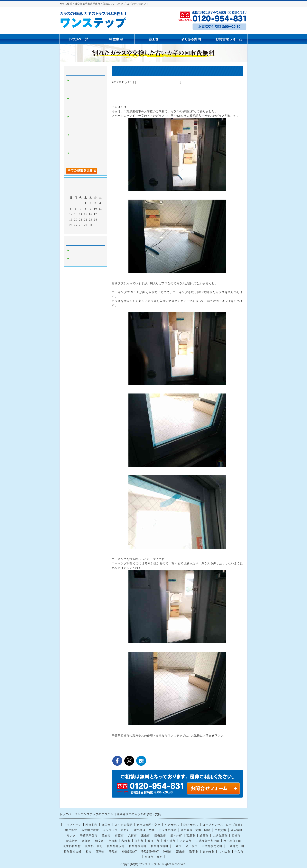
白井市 (139, 841)
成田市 (204, 836)
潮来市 (181, 852)
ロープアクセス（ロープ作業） (223, 825)
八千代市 (192, 846)
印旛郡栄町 (130, 852)
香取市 (113, 852)
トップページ (72, 825)
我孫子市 (153, 841)
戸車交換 (220, 830)
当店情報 (236, 830)
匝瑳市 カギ (153, 857)
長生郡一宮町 (94, 846)
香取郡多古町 (73, 852)
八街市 (132, 836)
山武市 (177, 846)
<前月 (77, 230)
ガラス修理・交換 (148, 825)
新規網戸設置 (90, 830)
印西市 (126, 841)
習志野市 (72, 841)
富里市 (191, 836)
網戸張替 (71, 830)
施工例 (106, 825)
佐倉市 (106, 836)
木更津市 (186, 841)
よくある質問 (124, 825)
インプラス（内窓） (116, 830)
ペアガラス (172, 825)
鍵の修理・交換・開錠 (195, 830)
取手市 (194, 852)
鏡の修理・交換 (144, 830)
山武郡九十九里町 (208, 841)
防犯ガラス (191, 825)
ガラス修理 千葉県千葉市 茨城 (158, 82)
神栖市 (167, 852)
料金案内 (91, 825)
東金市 (146, 836)
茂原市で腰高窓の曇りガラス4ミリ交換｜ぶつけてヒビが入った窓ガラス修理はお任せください (86, 105)
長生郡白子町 (232, 841)
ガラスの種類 (168, 830)
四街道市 (160, 836)
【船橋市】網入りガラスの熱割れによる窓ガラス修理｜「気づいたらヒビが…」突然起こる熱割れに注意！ (86, 86)
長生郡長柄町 (160, 846)
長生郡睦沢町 (116, 846)
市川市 (86, 841)
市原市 (119, 836)
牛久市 (239, 852)
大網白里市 (220, 836)
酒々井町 (176, 836)
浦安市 (100, 841)
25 (100, 220)
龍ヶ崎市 (208, 852)
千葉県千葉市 (89, 836)
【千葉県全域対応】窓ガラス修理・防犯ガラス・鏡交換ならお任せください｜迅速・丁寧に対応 (86, 141)
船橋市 (236, 836)
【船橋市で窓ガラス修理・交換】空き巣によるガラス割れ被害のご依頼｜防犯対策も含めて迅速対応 (86, 123)
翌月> (94, 230)
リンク (71, 836)
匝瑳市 (100, 852)
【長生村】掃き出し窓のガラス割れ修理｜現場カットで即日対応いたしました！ (86, 158)
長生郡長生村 (72, 846)
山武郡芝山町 (236, 846)
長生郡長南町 (138, 846)
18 (100, 214)
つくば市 (224, 852)
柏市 (89, 852)
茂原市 (113, 841)
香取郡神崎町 (150, 852)
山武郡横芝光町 (212, 846)
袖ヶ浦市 (170, 841)
